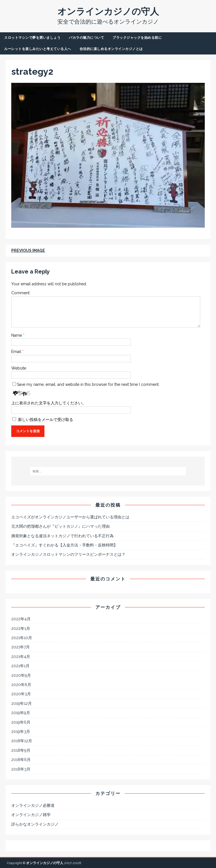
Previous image (28, 250)
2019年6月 (21, 722)
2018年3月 (21, 769)
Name (17, 335)
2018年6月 (21, 760)
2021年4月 (21, 657)
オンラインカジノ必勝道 (33, 805)
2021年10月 (22, 638)
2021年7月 (21, 647)
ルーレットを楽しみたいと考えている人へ (38, 49)
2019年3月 (21, 732)
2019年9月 (21, 713)
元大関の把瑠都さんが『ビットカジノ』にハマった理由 (60, 526)
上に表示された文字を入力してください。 (49, 403)
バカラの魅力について (86, 38)
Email (17, 352)
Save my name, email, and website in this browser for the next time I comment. (88, 384)
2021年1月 (20, 666)
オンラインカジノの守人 (45, 863)
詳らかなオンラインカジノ (35, 824)
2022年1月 (21, 628)
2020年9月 (21, 675)
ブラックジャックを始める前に (137, 38)
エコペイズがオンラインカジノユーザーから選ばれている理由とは (70, 517)
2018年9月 (21, 750)
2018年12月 (22, 741)
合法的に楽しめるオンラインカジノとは (111, 49)
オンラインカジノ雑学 (31, 815)
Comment (20, 293)
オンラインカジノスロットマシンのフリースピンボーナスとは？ (68, 554)
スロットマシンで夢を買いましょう (32, 38)
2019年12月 (22, 703)
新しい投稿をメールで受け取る (46, 420)
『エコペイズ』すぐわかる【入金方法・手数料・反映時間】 (64, 545)
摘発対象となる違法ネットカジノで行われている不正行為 (62, 536)
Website (19, 368)
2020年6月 (21, 685)
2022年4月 (21, 619)
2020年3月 (21, 694)
